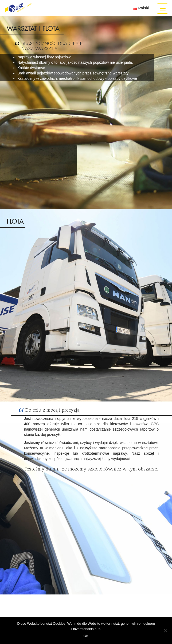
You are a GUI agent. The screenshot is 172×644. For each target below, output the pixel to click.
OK (86, 636)
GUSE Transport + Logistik (18, 8)
